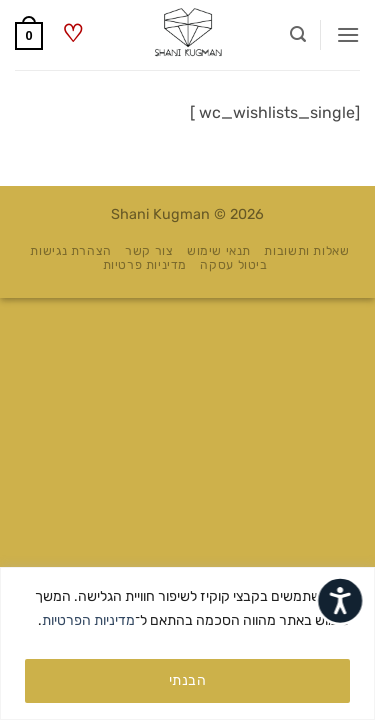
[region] (187, 643)
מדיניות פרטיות (145, 265)
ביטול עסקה (233, 265)
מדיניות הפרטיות (88, 620)
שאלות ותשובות (306, 251)
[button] (348, 34)
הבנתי (187, 680)
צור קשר (149, 251)
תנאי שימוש (219, 251)
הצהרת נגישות (70, 251)
